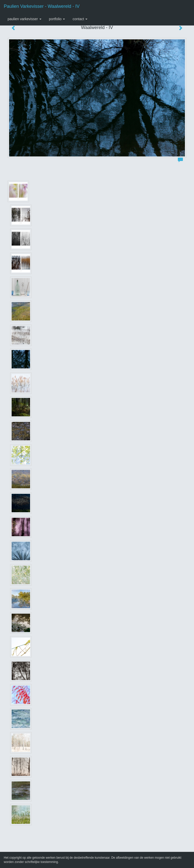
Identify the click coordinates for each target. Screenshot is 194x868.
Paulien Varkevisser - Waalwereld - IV (42, 6)
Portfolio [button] (57, 19)
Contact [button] (80, 19)
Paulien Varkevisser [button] (25, 19)
